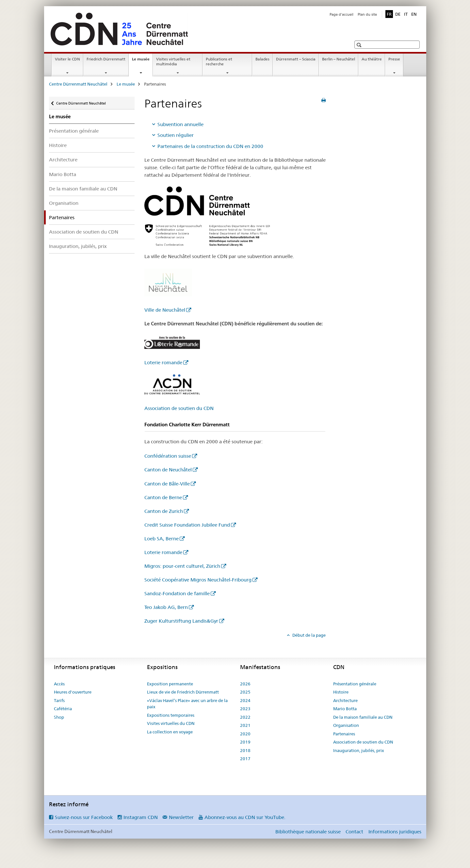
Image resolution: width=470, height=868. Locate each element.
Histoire (58, 145)
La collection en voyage (170, 732)
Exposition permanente (170, 684)
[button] (360, 45)
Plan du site (367, 14)
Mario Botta (63, 174)
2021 (245, 725)
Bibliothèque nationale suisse (308, 832)
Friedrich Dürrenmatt (106, 59)
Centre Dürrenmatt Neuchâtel (78, 84)
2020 (245, 734)
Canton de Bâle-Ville (167, 484)
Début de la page (308, 635)
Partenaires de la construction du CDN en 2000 (210, 146)
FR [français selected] (389, 14)
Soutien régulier (176, 135)
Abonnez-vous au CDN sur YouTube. (245, 817)
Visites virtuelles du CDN (171, 723)
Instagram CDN (141, 817)
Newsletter (181, 817)
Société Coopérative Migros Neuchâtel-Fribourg (198, 580)
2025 (245, 692)
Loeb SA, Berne (162, 539)
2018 (245, 750)
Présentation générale (74, 131)
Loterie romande (163, 362)
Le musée (142, 61)
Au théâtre (372, 59)
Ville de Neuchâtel (165, 310)
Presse (394, 59)
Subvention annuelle (180, 124)
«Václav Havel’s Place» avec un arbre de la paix (187, 704)
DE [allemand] (398, 14)
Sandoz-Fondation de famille (177, 593)
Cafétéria (63, 709)
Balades (262, 59)
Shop (59, 717)
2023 (245, 709)
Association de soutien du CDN (84, 232)
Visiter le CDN (67, 59)
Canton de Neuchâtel (168, 470)
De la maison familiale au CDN (83, 189)
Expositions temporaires (171, 715)
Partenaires (344, 734)
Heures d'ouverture (73, 692)
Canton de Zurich (164, 511)
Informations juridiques (395, 832)
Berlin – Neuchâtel (339, 59)
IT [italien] (406, 14)
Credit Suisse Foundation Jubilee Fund (187, 525)
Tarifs (59, 700)
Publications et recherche (219, 61)
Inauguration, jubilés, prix (78, 246)
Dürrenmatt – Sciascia (296, 59)
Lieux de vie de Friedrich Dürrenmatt (183, 692)
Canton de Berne (163, 497)
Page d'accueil (341, 14)
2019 (245, 742)
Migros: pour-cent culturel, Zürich (182, 566)
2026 (245, 684)
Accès (59, 684)
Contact (354, 832)
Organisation (64, 203)
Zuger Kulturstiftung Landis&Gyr (181, 621)
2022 (245, 717)
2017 (245, 759)
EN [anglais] (414, 14)
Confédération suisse (168, 456)
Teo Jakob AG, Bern (166, 607)
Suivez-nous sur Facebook (84, 817)
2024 (245, 700)
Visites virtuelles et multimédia (173, 61)
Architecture (63, 160)
